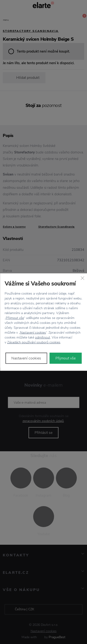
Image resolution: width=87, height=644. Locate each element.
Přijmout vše (15, 318)
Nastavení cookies (33, 332)
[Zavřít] (82, 278)
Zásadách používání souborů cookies (34, 342)
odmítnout (43, 337)
